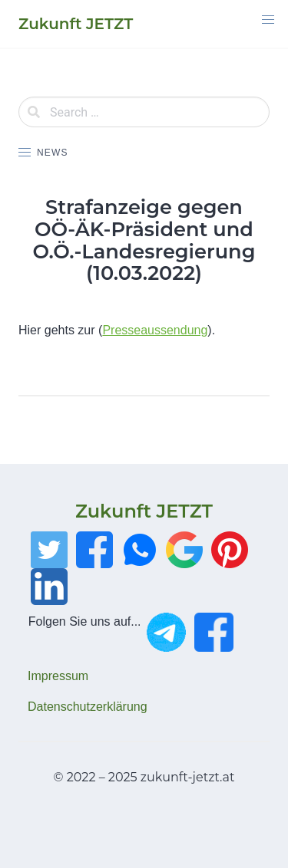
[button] (268, 20)
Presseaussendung (155, 330)
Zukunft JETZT (144, 511)
